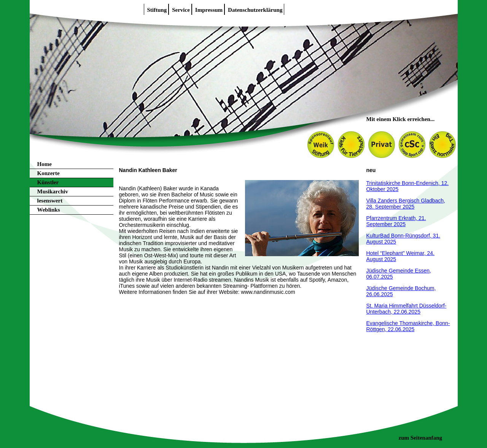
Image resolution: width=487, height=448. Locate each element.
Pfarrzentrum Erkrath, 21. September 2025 (396, 221)
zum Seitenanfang (421, 438)
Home (45, 164)
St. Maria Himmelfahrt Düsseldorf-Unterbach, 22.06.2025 (407, 309)
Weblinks (49, 210)
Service (181, 10)
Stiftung (157, 10)
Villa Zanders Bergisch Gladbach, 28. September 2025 (406, 204)
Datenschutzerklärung (255, 10)
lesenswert (50, 201)
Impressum (209, 10)
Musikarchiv (53, 191)
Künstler (48, 182)
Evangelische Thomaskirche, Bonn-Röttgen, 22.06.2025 (408, 326)
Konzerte (49, 173)
